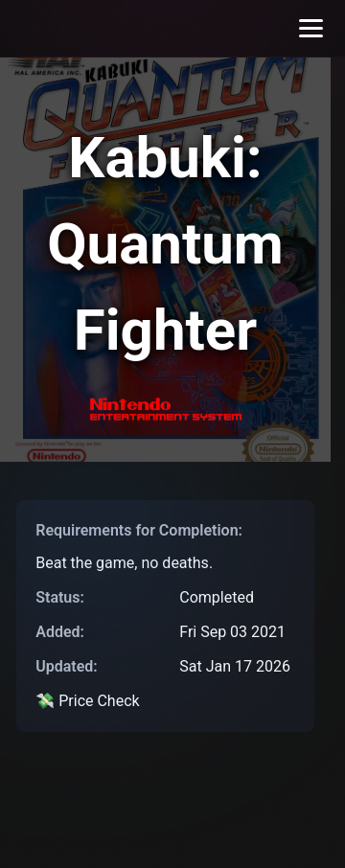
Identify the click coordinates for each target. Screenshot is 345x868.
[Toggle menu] (311, 28)
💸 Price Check (87, 701)
